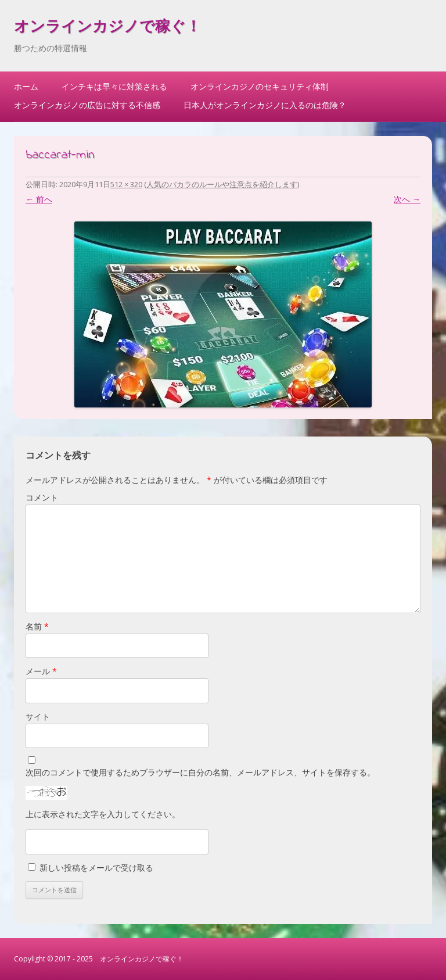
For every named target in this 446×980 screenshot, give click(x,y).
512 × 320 (126, 184)
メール (41, 671)
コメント (42, 497)
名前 (37, 626)
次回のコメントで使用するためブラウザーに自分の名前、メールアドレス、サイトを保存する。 (200, 772)
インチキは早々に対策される (114, 86)
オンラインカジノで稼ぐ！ (107, 28)
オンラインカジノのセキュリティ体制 (260, 86)
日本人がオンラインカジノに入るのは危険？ (265, 105)
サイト (38, 716)
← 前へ (39, 199)
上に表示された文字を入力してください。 (103, 814)
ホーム (26, 86)
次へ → (407, 199)
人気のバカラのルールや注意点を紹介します (222, 184)
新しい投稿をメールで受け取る (96, 868)
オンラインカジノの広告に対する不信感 (87, 105)
